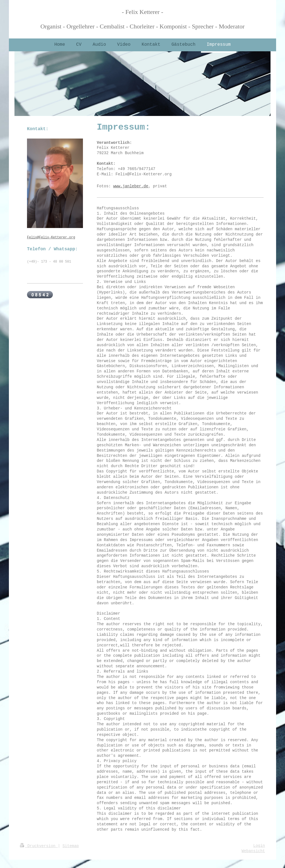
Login (259, 846)
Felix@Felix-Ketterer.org (51, 237)
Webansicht (253, 851)
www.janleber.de (131, 186)
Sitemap (71, 846)
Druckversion (39, 846)
